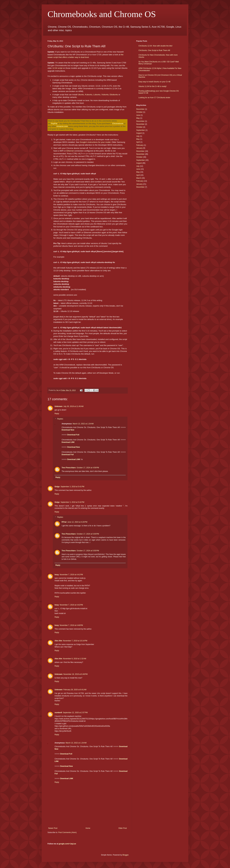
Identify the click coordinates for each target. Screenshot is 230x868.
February (140, 145)
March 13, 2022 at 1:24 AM (83, 424)
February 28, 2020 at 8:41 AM (75, 690)
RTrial (64, 522)
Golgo (57, 487)
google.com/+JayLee (67, 844)
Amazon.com (62, 126)
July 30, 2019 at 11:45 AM (73, 406)
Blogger (125, 855)
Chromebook (118, 123)
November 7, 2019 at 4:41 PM (71, 575)
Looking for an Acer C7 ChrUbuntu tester (154, 98)
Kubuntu (89, 95)
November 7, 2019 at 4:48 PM (71, 625)
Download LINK (68, 442)
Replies (60, 419)
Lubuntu (97, 95)
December (140, 109)
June (138, 115)
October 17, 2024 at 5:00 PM (88, 534)
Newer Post (53, 828)
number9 (58, 713)
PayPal (54, 123)
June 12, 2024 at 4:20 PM (77, 522)
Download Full (73, 435)
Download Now (68, 430)
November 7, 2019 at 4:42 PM (71, 605)
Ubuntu (81, 95)
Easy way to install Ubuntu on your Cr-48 (154, 82)
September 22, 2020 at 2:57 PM (75, 713)
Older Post (123, 828)
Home (88, 828)
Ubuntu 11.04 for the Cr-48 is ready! (152, 86)
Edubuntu (114, 95)
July (138, 136)
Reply (57, 414)
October (139, 112)
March (139, 178)
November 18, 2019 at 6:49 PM (75, 674)
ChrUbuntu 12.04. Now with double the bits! (155, 46)
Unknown (59, 406)
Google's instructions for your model (95, 142)
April (138, 142)
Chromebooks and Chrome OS (102, 14)
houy (57, 575)
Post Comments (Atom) (67, 832)
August (139, 133)
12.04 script (57, 68)
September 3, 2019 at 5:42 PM (72, 502)
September (141, 130)
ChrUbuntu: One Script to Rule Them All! (154, 50)
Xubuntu (105, 95)
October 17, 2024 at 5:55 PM (88, 551)
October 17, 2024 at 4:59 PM (88, 468)
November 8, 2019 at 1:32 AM (75, 659)
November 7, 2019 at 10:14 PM (75, 641)
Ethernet (70, 151)
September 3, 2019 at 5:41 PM (72, 487)
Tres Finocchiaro (69, 468)
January (139, 148)
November (140, 124)
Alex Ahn (58, 641)
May (138, 118)
